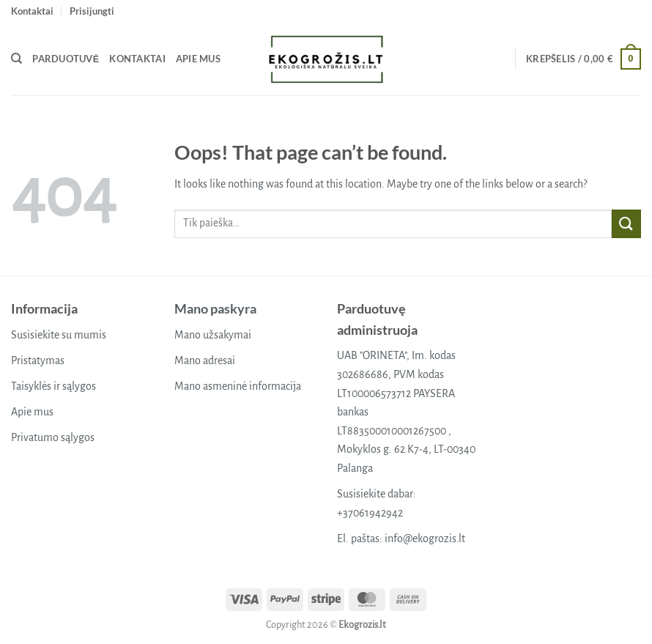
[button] (92, 11)
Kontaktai (32, 11)
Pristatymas (38, 360)
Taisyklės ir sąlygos (53, 386)
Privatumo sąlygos (53, 437)
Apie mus (198, 59)
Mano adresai (205, 360)
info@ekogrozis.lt (425, 538)
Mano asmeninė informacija (238, 386)
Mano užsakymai (213, 335)
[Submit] (626, 224)
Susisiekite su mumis (59, 335)
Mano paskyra (215, 308)
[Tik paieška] (16, 59)
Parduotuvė (66, 59)
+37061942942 (370, 513)
